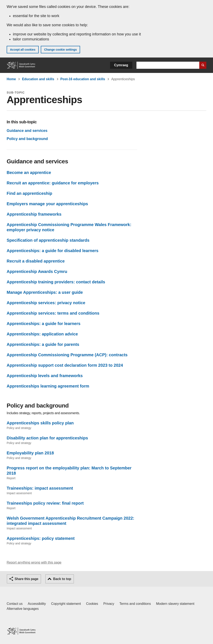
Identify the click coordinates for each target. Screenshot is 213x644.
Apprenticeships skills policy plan (40, 423)
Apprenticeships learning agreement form (48, 386)
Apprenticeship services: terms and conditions (53, 313)
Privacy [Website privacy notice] (109, 604)
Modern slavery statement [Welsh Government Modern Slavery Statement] (175, 604)
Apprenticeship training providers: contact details (56, 282)
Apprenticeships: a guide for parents (43, 344)
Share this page (26, 579)
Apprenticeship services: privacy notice (46, 303)
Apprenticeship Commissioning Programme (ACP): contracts (67, 355)
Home (11, 79)
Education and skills (38, 79)
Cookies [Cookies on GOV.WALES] (92, 604)
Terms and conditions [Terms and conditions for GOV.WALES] (135, 604)
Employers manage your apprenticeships (47, 204)
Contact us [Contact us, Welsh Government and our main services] (15, 604)
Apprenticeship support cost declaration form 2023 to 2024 (65, 365)
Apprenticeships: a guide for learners (44, 324)
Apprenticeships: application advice (42, 334)
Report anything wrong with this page (34, 562)
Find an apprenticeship (29, 193)
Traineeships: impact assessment (40, 488)
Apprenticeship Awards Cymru (37, 271)
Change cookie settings (60, 50)
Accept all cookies (23, 50)
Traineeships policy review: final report (45, 503)
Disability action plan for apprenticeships (47, 438)
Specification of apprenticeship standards (48, 240)
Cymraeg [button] (121, 65)
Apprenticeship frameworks (34, 214)
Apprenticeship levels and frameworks (45, 376)
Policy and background (27, 139)
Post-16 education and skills (83, 79)
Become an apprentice (29, 173)
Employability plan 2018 (30, 453)
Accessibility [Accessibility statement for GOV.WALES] (37, 604)
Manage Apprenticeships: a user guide (45, 292)
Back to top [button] (62, 579)
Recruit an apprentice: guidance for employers (53, 183)
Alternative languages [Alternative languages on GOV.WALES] (23, 609)
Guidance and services (27, 131)
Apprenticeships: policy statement (41, 538)
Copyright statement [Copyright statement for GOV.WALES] (66, 604)
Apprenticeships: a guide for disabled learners (53, 251)
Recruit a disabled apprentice (36, 261)
